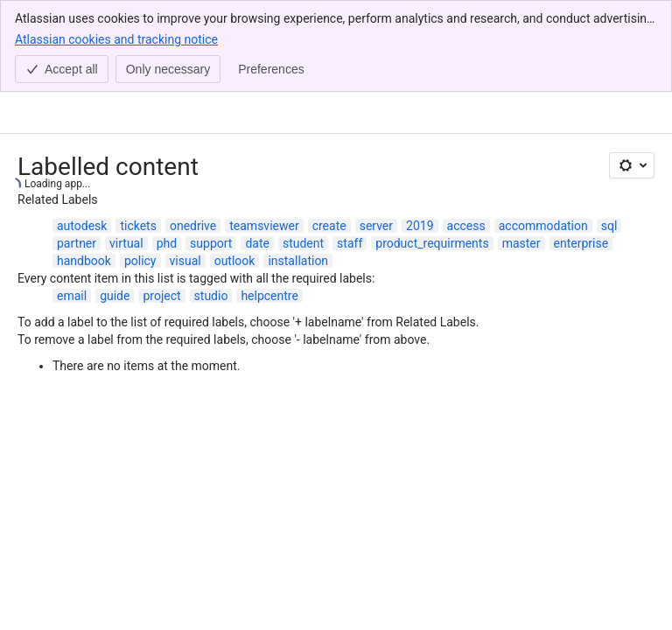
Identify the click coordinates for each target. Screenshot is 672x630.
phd (167, 151)
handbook (84, 169)
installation (298, 169)
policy (140, 169)
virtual (126, 151)
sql (609, 134)
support (211, 151)
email (72, 204)
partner (77, 151)
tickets (138, 134)
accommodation (543, 134)
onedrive (193, 134)
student (303, 151)
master (521, 151)
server (376, 134)
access (466, 134)
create (329, 134)
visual (185, 169)
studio (211, 204)
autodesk (82, 134)
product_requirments (432, 151)
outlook (235, 169)
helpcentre (269, 204)
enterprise (581, 151)
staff (350, 151)
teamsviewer (264, 134)
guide (115, 204)
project (161, 204)
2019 (420, 134)
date (257, 151)
